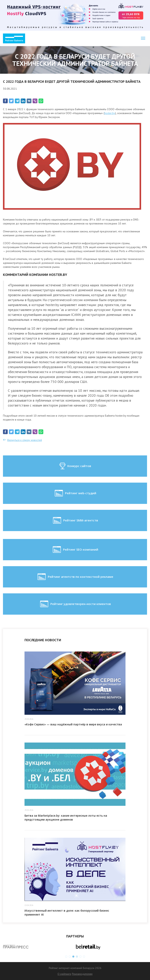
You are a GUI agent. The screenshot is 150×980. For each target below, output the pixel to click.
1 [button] (66, 957)
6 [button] (84, 957)
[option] (39, 947)
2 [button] (70, 957)
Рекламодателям (82, 974)
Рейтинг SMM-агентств (75, 520)
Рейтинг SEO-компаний (75, 550)
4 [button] (77, 957)
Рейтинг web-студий (75, 493)
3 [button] (73, 957)
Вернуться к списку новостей (25, 440)
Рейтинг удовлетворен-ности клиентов (75, 604)
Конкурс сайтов (75, 466)
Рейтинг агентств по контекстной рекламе (75, 577)
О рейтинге (64, 974)
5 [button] (80, 957)
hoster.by (110, 113)
